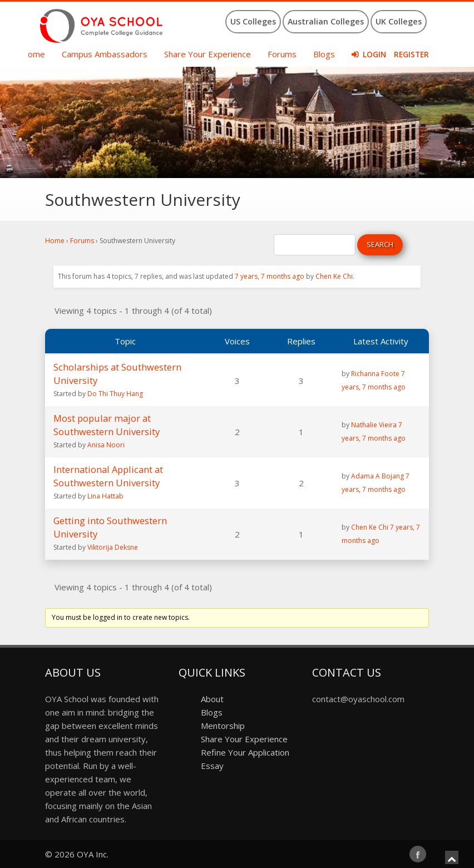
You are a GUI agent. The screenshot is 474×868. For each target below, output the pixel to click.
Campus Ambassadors (105, 54)
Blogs (324, 54)
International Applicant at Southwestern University (108, 476)
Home (33, 54)
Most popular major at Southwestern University (107, 425)
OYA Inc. (93, 854)
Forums (282, 54)
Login (374, 55)
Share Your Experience (208, 54)
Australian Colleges (326, 21)
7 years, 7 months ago (270, 276)
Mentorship (223, 726)
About (212, 699)
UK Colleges (399, 21)
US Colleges (253, 21)
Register (411, 55)
